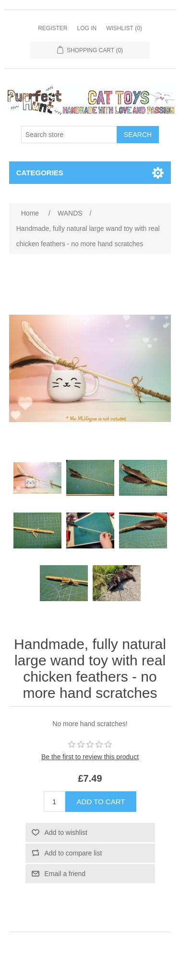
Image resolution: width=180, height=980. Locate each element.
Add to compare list (73, 853)
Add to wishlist (66, 832)
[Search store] (69, 135)
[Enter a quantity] (54, 802)
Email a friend (65, 874)
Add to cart (101, 802)
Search (138, 135)
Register (53, 28)
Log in (87, 28)
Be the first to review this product (90, 757)
